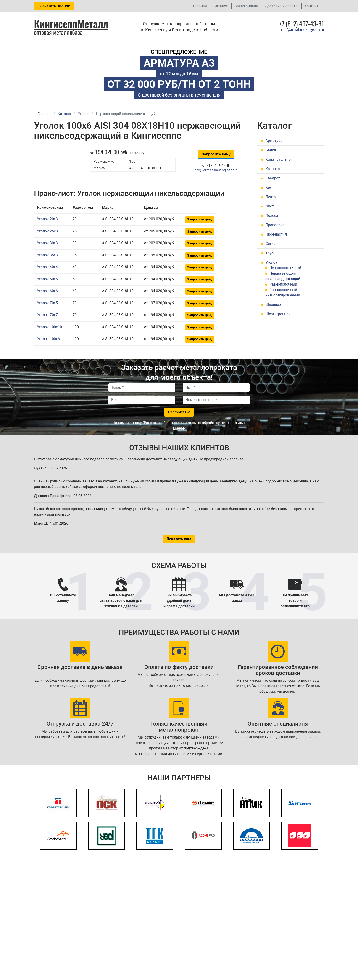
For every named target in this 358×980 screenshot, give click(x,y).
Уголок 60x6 (47, 291)
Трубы (271, 253)
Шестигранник (278, 314)
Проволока (275, 225)
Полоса (272, 216)
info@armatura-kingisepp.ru (302, 29)
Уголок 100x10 (49, 327)
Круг (269, 187)
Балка (271, 150)
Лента (271, 197)
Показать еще (179, 539)
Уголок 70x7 (47, 315)
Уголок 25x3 (47, 231)
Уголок (271, 262)
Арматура (274, 141)
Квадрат (273, 178)
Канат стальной (279, 159)
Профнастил (276, 234)
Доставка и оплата (281, 6)
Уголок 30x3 (47, 243)
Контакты (313, 6)
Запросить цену (216, 154)
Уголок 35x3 (47, 255)
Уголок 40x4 (47, 267)
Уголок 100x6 (48, 339)
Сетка (271, 244)
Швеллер (273, 305)
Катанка (273, 169)
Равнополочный (283, 284)
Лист (270, 206)
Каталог (221, 6)
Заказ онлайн (246, 6)
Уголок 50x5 (47, 279)
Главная (200, 6)
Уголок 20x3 (47, 219)
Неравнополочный (285, 268)
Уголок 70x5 (47, 303)
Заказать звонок (54, 6)
